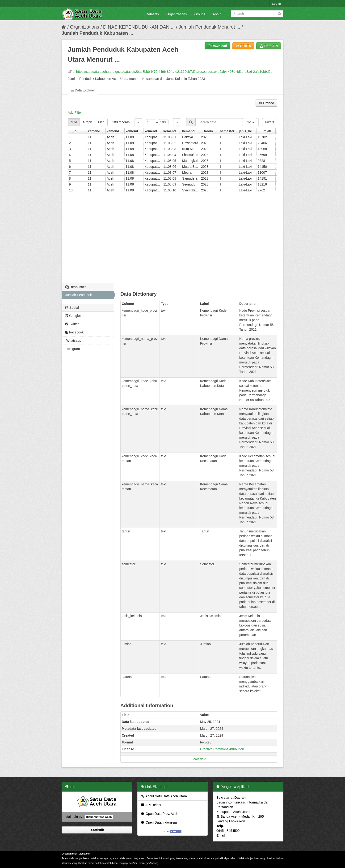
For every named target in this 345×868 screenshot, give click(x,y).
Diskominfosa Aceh (99, 817)
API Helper (151, 805)
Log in (276, 4)
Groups (200, 14)
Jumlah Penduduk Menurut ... (209, 27)
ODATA (243, 46)
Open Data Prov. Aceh (159, 814)
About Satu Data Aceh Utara (164, 796)
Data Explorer (83, 90)
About (217, 14)
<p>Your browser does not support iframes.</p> (172, 198)
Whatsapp (73, 341)
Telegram (73, 349)
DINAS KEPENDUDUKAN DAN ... (139, 27)
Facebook (74, 332)
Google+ (74, 316)
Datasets (152, 14)
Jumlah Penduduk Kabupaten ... (97, 33)
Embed (266, 103)
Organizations (177, 14)
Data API (269, 46)
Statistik (97, 830)
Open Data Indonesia (159, 822)
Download (217, 46)
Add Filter (75, 112)
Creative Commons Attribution (222, 749)
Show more (199, 759)
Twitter (72, 324)
